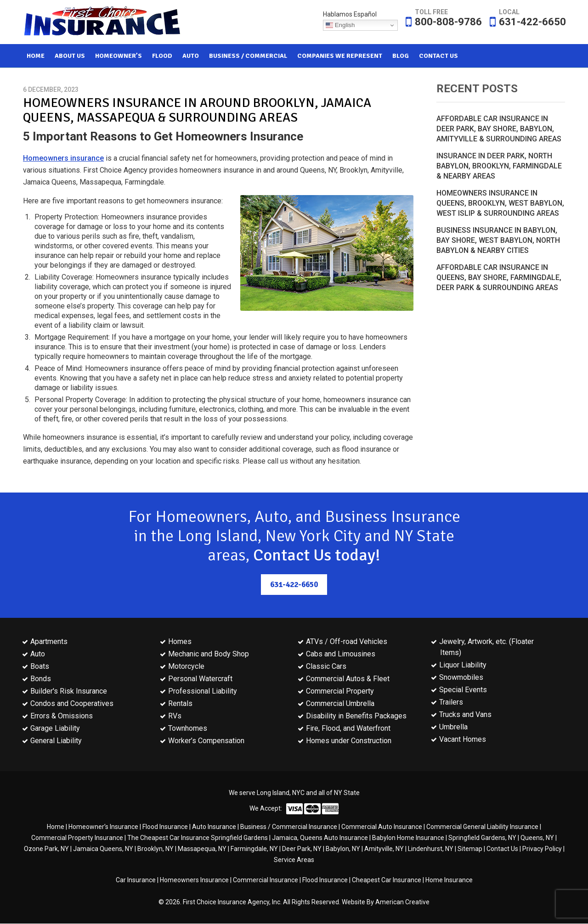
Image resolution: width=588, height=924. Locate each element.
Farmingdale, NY (254, 849)
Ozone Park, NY (46, 849)
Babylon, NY (343, 849)
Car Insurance (136, 880)
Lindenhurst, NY (431, 849)
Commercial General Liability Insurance (482, 827)
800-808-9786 (448, 22)
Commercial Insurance (266, 880)
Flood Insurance (165, 827)
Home (56, 827)
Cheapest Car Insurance (387, 880)
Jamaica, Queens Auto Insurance (320, 838)
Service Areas (294, 860)
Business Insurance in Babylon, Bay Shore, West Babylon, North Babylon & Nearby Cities (498, 240)
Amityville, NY (384, 849)
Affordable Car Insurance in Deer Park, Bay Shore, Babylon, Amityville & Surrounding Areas (499, 129)
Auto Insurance (214, 827)
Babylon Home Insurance (408, 838)
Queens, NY (537, 838)
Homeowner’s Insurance (103, 827)
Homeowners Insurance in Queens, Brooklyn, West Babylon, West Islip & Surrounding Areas (500, 203)
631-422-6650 (532, 22)
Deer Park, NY (302, 849)
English (340, 25)
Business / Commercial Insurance (289, 827)
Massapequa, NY (202, 849)
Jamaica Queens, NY (103, 849)
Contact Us (502, 849)
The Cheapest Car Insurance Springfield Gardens (198, 838)
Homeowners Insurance (194, 880)
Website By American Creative (386, 902)
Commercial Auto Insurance (382, 827)
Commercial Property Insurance (77, 838)
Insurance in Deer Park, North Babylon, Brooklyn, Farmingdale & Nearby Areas (499, 166)
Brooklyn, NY (155, 849)
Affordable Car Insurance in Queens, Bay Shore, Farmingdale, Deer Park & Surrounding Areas (499, 277)
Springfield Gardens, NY (482, 838)
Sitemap (470, 849)
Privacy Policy (542, 849)
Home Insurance (449, 880)
